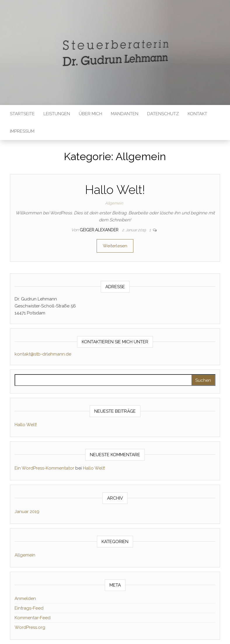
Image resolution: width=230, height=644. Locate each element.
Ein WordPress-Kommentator (44, 468)
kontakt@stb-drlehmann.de (43, 354)
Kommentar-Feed (33, 618)
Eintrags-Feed (29, 608)
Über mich (90, 114)
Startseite (22, 114)
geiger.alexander (100, 230)
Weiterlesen (115, 246)
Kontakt (197, 114)
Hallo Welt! (115, 190)
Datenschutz (163, 114)
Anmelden (25, 598)
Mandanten (125, 114)
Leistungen (57, 114)
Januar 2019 (27, 512)
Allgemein (114, 203)
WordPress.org (30, 627)
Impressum (22, 131)
